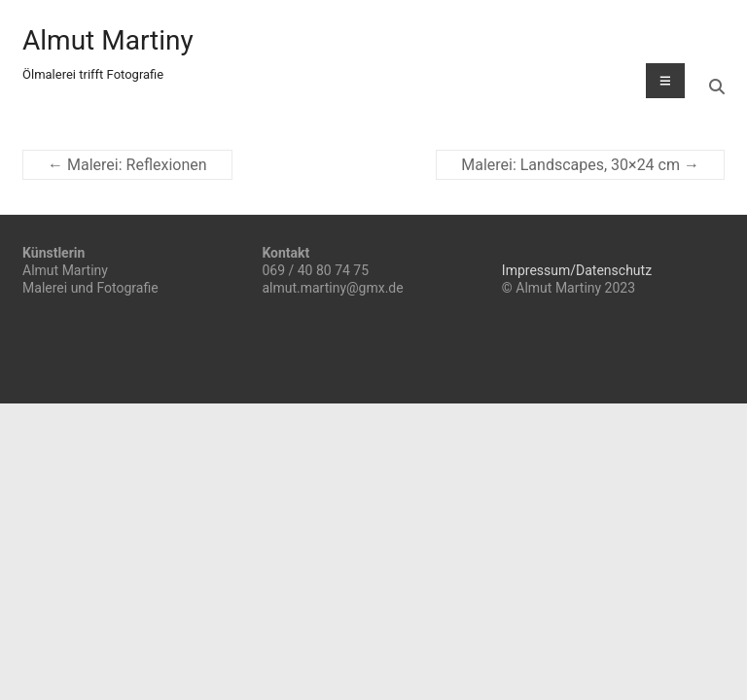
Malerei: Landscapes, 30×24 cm (580, 165)
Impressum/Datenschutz (577, 270)
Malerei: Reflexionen (127, 165)
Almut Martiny (108, 40)
